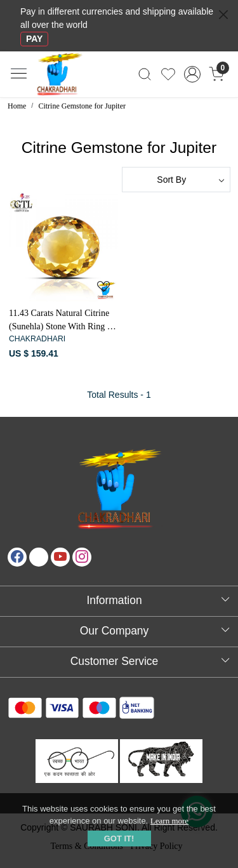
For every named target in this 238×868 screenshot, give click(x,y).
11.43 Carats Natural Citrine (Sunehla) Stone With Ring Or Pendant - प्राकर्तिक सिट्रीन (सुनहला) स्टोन (63, 321)
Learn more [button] (169, 821)
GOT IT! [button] (119, 838)
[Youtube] (60, 557)
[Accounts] (192, 74)
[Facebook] (17, 557)
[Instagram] (82, 557)
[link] (145, 74)
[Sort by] (176, 180)
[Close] (223, 15)
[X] (39, 557)
